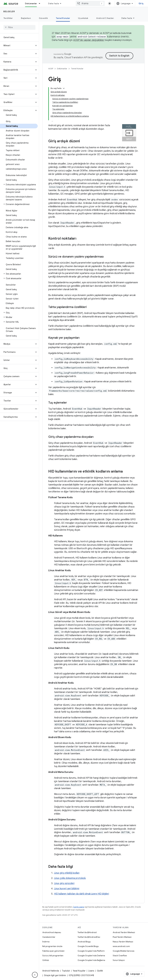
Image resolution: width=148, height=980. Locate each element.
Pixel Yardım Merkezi (122, 937)
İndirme (46, 942)
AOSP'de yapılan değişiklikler (89, 40)
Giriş (141, 3)
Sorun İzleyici (119, 960)
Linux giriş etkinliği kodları (67, 873)
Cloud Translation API (76, 58)
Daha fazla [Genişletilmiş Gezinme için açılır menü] (53, 3)
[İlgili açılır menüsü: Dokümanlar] (41, 3)
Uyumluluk (83, 18)
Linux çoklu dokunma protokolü (70, 878)
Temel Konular (77, 69)
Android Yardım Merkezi (124, 932)
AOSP (51, 69)
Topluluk (66, 971)
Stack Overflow (120, 956)
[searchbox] (19, 27)
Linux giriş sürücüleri (64, 883)
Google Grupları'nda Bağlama (91, 960)
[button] (17, 45)
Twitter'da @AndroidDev (89, 937)
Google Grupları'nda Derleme (91, 956)
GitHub (46, 960)
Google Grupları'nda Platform (91, 951)
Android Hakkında (51, 971)
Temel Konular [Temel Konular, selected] (63, 18)
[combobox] (90, 3)
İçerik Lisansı (79, 907)
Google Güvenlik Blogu (88, 946)
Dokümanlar (62, 69)
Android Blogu (84, 942)
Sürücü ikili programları (53, 956)
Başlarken (26, 18)
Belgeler (9, 11)
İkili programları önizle (52, 946)
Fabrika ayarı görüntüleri (53, 951)
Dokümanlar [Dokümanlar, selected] (31, 3)
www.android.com (121, 946)
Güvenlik (43, 18)
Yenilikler (8, 18)
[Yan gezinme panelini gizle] (35, 975)
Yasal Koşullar (79, 971)
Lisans (91, 971)
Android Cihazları (105, 18)
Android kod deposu (52, 932)
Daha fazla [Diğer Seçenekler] (127, 18)
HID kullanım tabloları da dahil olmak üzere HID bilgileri (82, 894)
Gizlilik (100, 971)
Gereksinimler (49, 937)
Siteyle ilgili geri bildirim (55, 975)
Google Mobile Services (124, 951)
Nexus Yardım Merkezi (123, 942)
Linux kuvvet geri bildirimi (67, 889)
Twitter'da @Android (87, 932)
